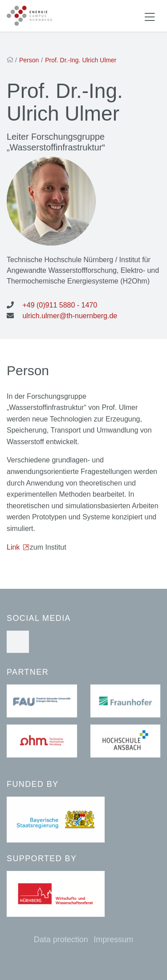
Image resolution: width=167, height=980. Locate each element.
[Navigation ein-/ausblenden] (150, 16)
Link (14, 547)
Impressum (113, 940)
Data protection (61, 940)
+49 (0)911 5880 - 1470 (60, 305)
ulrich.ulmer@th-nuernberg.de (70, 316)
